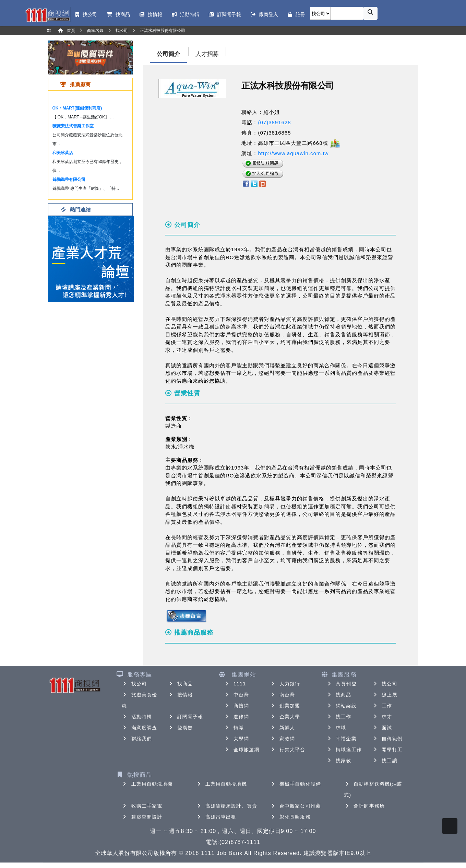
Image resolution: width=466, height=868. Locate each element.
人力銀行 (285, 684)
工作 (382, 706)
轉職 (234, 728)
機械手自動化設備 (295, 784)
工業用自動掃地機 (221, 784)
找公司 (134, 684)
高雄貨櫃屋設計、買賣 (226, 806)
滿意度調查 (140, 728)
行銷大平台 (288, 750)
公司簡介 (168, 54)
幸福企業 (341, 739)
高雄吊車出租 (216, 817)
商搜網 (236, 706)
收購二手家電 (142, 806)
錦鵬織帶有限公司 (69, 180)
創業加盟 (285, 706)
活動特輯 (137, 717)
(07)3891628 (274, 122)
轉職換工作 (344, 750)
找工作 (339, 717)
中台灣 (236, 695)
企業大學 (285, 717)
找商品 (180, 684)
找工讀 (385, 761)
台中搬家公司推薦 (295, 806)
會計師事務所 (364, 806)
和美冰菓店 (63, 153)
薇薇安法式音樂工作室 (73, 126)
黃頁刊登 (341, 684)
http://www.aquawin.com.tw (293, 153)
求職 (336, 728)
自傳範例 (387, 739)
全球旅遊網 (242, 750)
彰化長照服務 (290, 817)
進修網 (236, 717)
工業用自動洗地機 (147, 784)
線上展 (385, 695)
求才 (382, 717)
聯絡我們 (137, 739)
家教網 (282, 739)
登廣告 (180, 728)
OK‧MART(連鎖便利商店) (77, 108)
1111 (235, 684)
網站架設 (341, 706)
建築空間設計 (142, 817)
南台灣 (282, 695)
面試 (382, 728)
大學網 (236, 739)
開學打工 (387, 750)
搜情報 (180, 695)
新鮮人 (282, 728)
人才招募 (207, 54)
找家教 (339, 761)
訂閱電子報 (186, 717)
